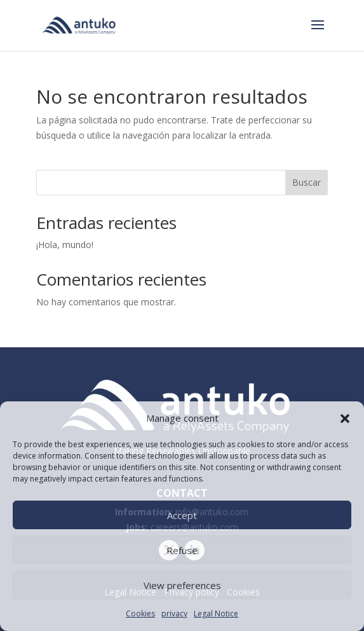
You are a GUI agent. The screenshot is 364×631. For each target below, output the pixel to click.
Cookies (140, 614)
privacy (174, 614)
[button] (345, 419)
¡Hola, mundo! (65, 245)
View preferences (182, 585)
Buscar (307, 182)
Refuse (182, 550)
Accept (182, 515)
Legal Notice (216, 614)
